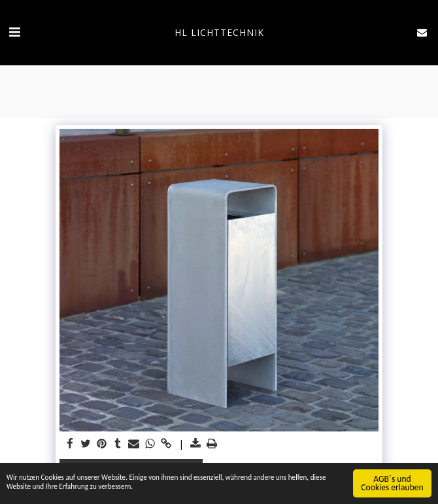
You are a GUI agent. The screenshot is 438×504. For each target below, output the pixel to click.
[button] (14, 32)
